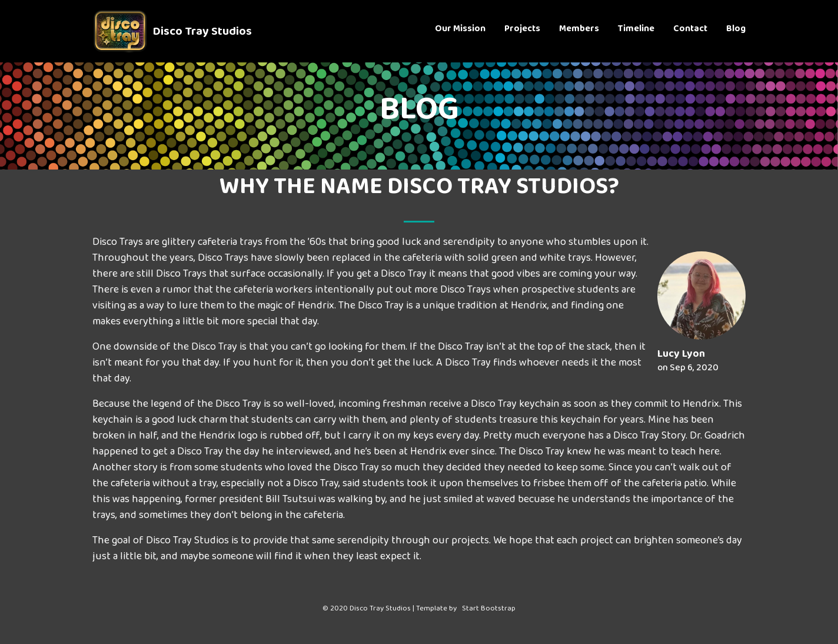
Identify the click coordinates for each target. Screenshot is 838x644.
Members (579, 31)
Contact (690, 31)
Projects (522, 31)
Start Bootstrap (489, 610)
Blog (736, 31)
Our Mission (460, 31)
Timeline (636, 31)
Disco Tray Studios (202, 33)
